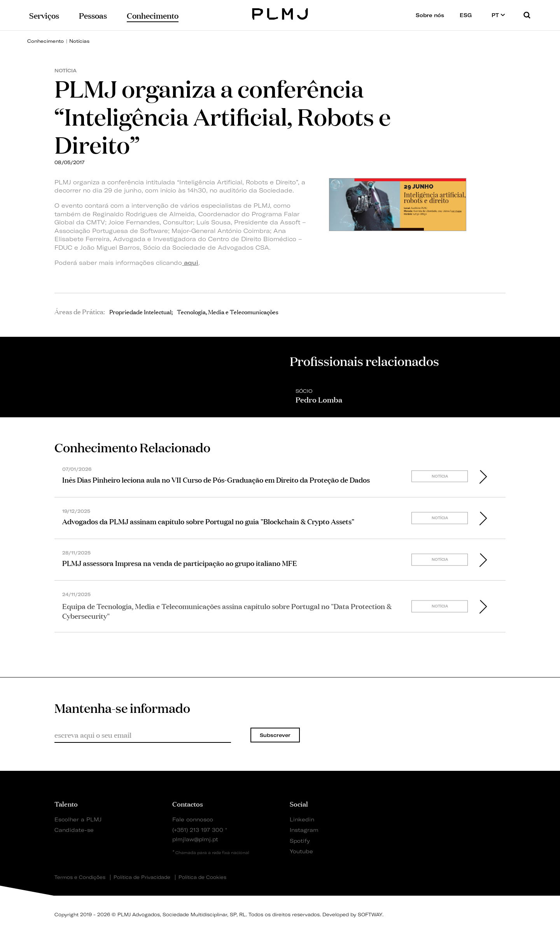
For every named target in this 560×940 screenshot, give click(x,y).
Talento (66, 803)
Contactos (188, 803)
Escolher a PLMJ (78, 819)
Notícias (79, 41)
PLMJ (280, 13)
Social (299, 803)
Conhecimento (45, 41)
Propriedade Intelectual (140, 312)
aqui (190, 263)
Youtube (301, 851)
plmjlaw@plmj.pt (195, 839)
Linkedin (302, 819)
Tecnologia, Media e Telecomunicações (228, 312)
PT (498, 15)
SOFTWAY (370, 915)
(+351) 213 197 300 (198, 830)
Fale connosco (193, 819)
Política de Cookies (202, 877)
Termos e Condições (80, 877)
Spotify (300, 841)
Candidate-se (74, 830)
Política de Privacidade (142, 877)
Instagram (304, 830)
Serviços (44, 15)
